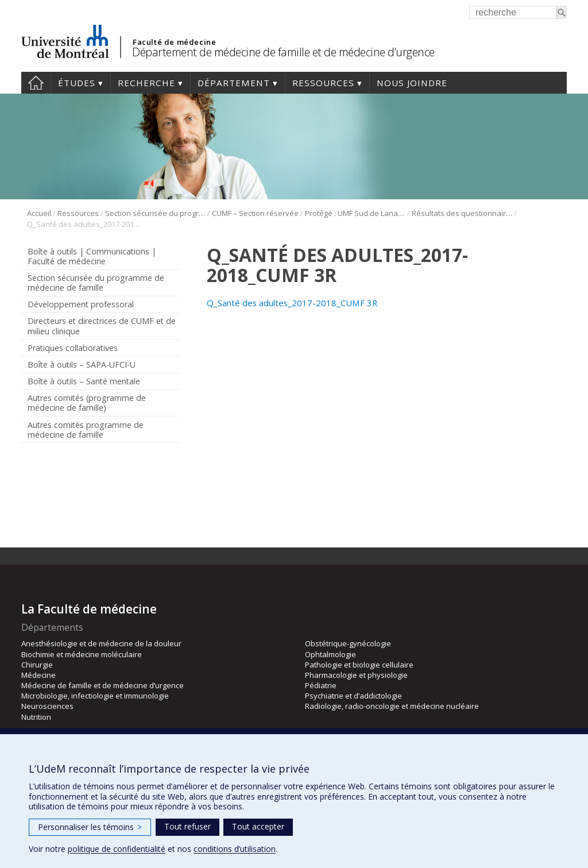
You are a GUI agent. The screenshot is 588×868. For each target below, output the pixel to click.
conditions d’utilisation (235, 849)
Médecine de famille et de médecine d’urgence (102, 685)
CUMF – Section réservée (255, 213)
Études (77, 83)
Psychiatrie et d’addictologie (353, 696)
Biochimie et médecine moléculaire (82, 654)
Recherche (146, 83)
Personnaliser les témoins (90, 827)
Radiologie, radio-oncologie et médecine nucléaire (392, 706)
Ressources (323, 83)
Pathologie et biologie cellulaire (359, 665)
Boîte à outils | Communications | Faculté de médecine (92, 256)
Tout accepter (258, 826)
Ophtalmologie (330, 654)
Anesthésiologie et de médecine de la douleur (101, 643)
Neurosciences (47, 706)
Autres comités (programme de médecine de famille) (87, 403)
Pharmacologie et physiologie (356, 675)
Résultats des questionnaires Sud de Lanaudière (462, 213)
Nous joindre (412, 83)
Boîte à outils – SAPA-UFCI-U (82, 364)
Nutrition (36, 717)
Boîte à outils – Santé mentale (84, 381)
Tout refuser (187, 826)
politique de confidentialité (117, 849)
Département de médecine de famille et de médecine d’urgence (283, 52)
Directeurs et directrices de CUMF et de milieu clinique (102, 326)
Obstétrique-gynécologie (348, 643)
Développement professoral (81, 304)
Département (234, 83)
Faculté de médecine (174, 42)
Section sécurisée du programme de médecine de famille (155, 213)
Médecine (38, 675)
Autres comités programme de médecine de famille (86, 430)
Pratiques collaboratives (73, 348)
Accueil (36, 83)
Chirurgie (37, 665)
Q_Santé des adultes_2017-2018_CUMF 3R (292, 303)
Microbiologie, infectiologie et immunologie (95, 696)
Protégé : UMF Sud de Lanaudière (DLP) (355, 213)
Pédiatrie (321, 685)
